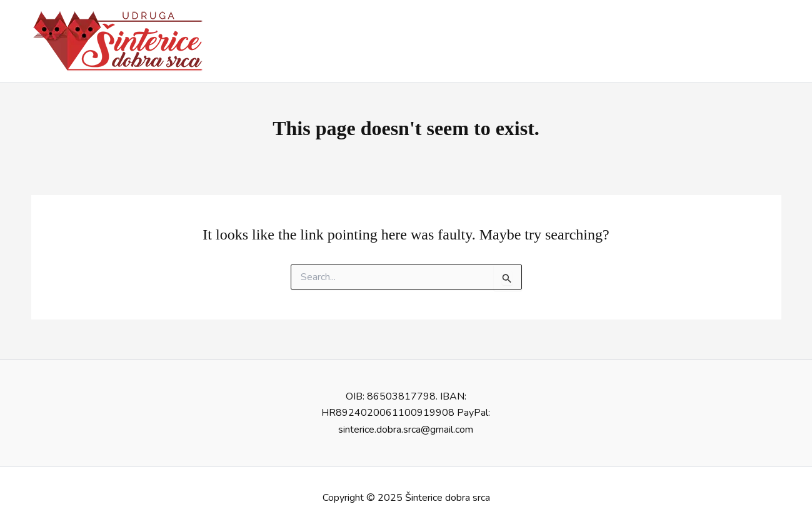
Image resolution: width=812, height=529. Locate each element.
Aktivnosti (652, 41)
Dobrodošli (447, 41)
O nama (507, 41)
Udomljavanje (574, 41)
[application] (674, 41)
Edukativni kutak (736, 41)
